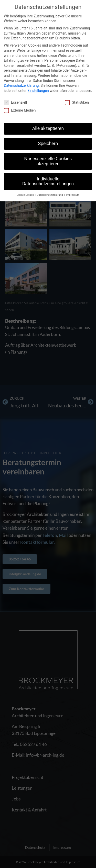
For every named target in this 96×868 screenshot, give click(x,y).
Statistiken (77, 102)
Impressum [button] (73, 195)
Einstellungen (38, 91)
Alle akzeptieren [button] (48, 128)
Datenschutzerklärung (21, 85)
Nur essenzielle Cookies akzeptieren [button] (48, 161)
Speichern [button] (48, 144)
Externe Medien (20, 110)
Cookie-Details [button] (26, 195)
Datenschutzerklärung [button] (50, 195)
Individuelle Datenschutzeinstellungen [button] (48, 181)
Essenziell (15, 102)
